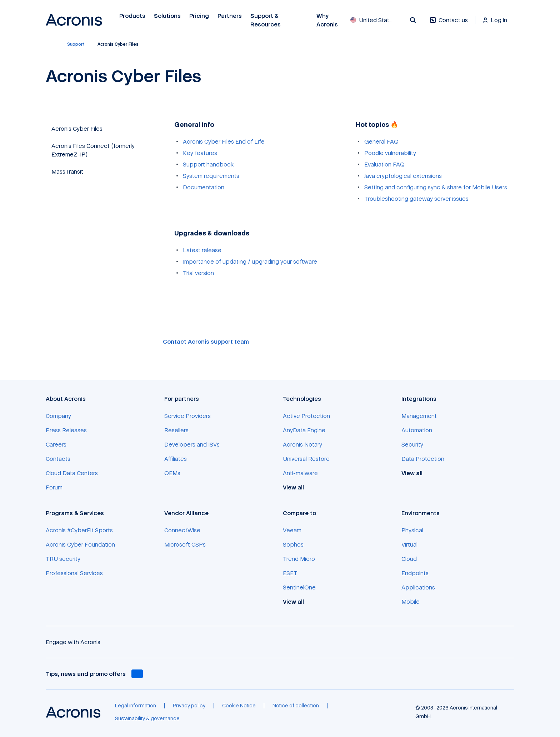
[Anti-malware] (300, 473)
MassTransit (67, 171)
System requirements (211, 176)
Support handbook (208, 164)
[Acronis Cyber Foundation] (80, 544)
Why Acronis (327, 20)
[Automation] (417, 430)
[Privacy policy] (189, 706)
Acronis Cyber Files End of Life (224, 141)
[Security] (412, 444)
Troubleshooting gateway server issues (416, 199)
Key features (200, 153)
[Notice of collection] (296, 706)
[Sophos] (293, 544)
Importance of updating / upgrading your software (250, 262)
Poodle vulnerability (390, 153)
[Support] (76, 44)
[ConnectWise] (182, 530)
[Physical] (412, 530)
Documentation (204, 187)
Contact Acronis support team (206, 342)
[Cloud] (409, 559)
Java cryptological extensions (403, 176)
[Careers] (56, 444)
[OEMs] (172, 473)
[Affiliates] (176, 459)
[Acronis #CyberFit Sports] (79, 530)
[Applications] (418, 587)
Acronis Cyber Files (77, 129)
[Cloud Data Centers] (72, 473)
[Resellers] (176, 430)
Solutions (167, 16)
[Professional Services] (74, 573)
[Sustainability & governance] (147, 718)
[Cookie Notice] (239, 706)
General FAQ (381, 141)
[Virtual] (409, 544)
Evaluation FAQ (384, 164)
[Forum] (54, 487)
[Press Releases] (66, 430)
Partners (230, 16)
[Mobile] (411, 602)
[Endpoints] (415, 573)
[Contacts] (58, 459)
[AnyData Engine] (304, 430)
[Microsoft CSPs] (185, 544)
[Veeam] (292, 530)
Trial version (198, 273)
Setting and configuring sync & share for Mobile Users (436, 187)
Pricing (199, 16)
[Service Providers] (187, 416)
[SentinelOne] (299, 587)
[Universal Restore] (306, 459)
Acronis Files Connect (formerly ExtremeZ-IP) (93, 150)
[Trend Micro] (299, 559)
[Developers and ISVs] (192, 444)
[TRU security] (63, 559)
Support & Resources (266, 20)
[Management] (419, 416)
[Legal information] (136, 706)
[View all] (297, 487)
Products (132, 16)
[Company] (58, 416)
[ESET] (290, 573)
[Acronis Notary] (302, 444)
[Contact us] (449, 24)
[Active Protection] (306, 416)
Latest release (202, 250)
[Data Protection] (423, 459)
